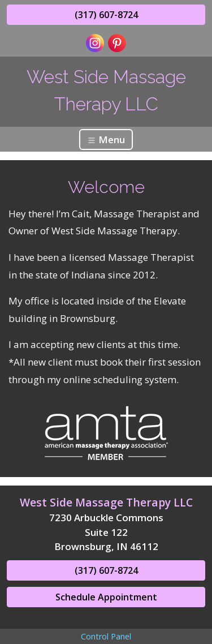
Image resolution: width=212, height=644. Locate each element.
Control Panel (106, 636)
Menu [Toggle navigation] (106, 139)
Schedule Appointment (106, 597)
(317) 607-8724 (106, 15)
